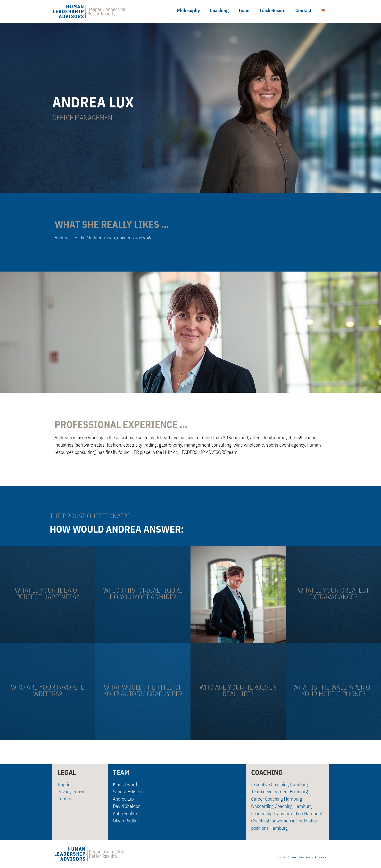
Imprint (65, 784)
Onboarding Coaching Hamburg (282, 806)
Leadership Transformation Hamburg (287, 813)
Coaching (219, 10)
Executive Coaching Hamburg (280, 784)
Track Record (272, 10)
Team (244, 10)
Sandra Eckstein (128, 792)
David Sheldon (127, 806)
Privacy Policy (71, 792)
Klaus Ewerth (126, 784)
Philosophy (188, 10)
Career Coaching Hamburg (277, 799)
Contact (303, 10)
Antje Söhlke (125, 813)
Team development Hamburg (280, 792)
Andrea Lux (124, 799)
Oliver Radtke (126, 821)
